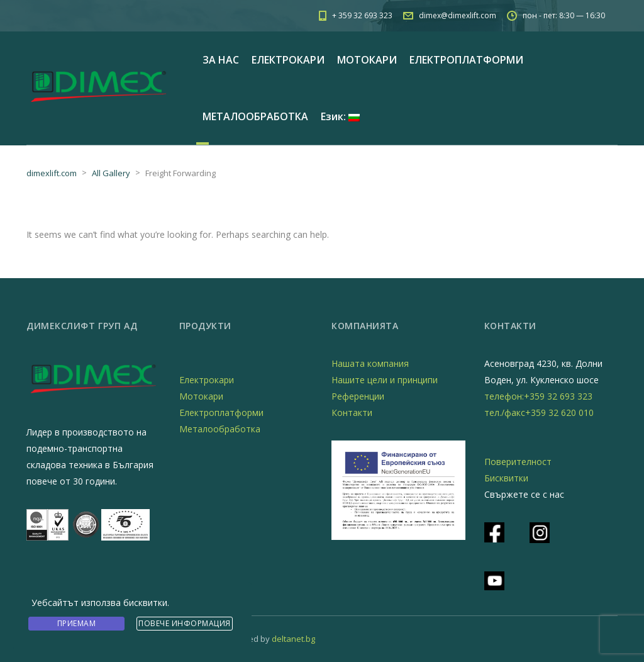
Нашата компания (370, 363)
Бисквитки (506, 478)
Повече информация (185, 623)
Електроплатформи (221, 412)
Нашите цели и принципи (385, 380)
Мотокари (201, 396)
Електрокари (207, 380)
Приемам (77, 623)
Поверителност (518, 462)
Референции (358, 396)
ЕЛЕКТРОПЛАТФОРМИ (466, 60)
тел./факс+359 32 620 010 (539, 412)
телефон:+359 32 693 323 (538, 396)
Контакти (352, 412)
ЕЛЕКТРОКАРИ (288, 60)
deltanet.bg (293, 639)
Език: (340, 116)
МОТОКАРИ (367, 60)
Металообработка (220, 429)
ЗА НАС (221, 60)
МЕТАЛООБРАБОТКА (255, 116)
